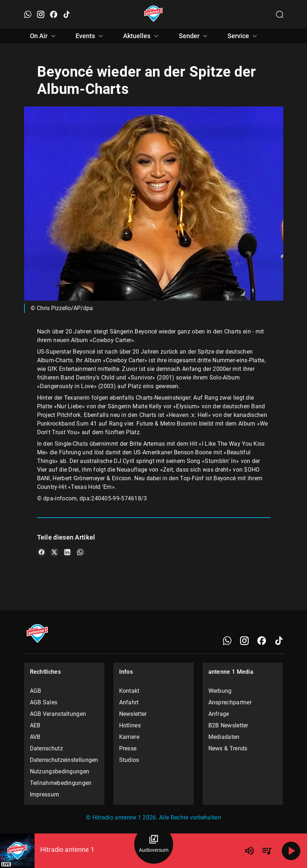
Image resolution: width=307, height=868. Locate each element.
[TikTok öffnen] (67, 14)
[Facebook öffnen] (54, 14)
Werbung (220, 691)
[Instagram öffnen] (41, 14)
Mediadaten (224, 737)
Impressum (45, 794)
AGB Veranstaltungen (58, 714)
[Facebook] (262, 641)
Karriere (129, 737)
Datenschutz (46, 748)
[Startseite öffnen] (153, 14)
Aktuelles (142, 36)
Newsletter (133, 714)
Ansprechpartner (230, 702)
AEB (35, 725)
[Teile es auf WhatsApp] (80, 552)
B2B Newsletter (228, 725)
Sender (194, 36)
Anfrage (219, 714)
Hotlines (130, 725)
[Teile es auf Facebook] (41, 552)
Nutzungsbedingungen (60, 771)
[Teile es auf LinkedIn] (67, 552)
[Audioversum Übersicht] (154, 844)
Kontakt (129, 691)
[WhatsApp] (227, 641)
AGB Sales (44, 702)
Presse (128, 748)
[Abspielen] (291, 851)
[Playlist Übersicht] (267, 851)
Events (90, 36)
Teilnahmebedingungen (61, 783)
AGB (36, 691)
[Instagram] (244, 641)
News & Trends (228, 748)
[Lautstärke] (249, 851)
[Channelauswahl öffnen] (280, 14)
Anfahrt (129, 702)
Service (243, 36)
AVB (35, 737)
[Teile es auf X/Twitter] (54, 552)
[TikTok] (279, 641)
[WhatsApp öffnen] (28, 14)
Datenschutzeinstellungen (64, 760)
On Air (44, 36)
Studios (129, 760)
